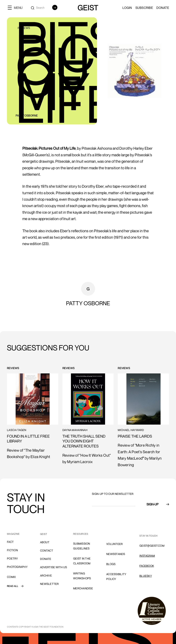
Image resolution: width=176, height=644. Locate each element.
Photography (17, 567)
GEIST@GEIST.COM (152, 546)
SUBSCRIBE (144, 8)
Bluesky (146, 576)
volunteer (114, 544)
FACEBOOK (147, 566)
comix (11, 577)
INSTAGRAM (147, 556)
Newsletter (49, 584)
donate (46, 559)
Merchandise (83, 588)
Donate (163, 8)
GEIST (44, 534)
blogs (111, 564)
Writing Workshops (82, 576)
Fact (10, 542)
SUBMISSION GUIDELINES (82, 546)
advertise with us (53, 567)
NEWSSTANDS (116, 554)
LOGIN (127, 8)
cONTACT (47, 551)
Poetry (12, 558)
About (45, 542)
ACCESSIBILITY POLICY (116, 577)
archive (46, 575)
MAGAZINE (13, 534)
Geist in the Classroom (82, 561)
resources (81, 534)
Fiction (12, 550)
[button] (16, 8)
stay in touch (148, 536)
